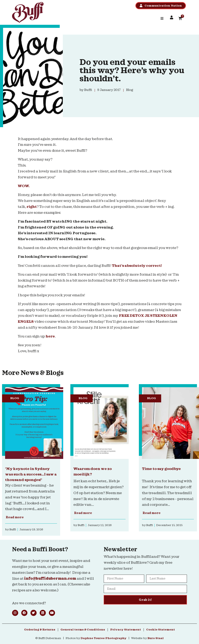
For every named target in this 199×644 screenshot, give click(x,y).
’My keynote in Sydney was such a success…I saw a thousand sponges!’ (31, 474)
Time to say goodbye (161, 469)
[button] (162, 18)
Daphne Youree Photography (104, 638)
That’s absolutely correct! (137, 266)
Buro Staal (156, 638)
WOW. (24, 186)
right (32, 207)
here (50, 336)
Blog (15, 398)
